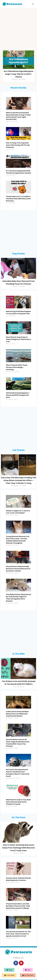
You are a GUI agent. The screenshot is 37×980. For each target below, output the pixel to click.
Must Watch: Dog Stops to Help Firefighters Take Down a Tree (18, 339)
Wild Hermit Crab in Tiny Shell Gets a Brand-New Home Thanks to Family (18, 802)
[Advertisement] (18, 30)
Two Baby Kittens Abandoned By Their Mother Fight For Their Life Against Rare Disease (18, 598)
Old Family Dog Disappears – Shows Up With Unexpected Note (18, 395)
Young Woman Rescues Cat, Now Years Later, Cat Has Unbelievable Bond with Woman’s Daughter (18, 540)
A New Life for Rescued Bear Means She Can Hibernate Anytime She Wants (17, 714)
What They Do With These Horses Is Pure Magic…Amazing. (17, 367)
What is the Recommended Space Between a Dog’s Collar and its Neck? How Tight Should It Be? (18, 116)
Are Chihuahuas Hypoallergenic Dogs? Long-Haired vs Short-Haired (18, 74)
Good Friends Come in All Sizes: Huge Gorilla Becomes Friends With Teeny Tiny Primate (18, 743)
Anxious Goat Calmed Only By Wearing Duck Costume (18, 879)
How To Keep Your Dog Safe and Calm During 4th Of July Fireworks (18, 145)
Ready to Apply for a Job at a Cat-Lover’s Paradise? (18, 512)
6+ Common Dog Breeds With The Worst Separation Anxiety (18, 172)
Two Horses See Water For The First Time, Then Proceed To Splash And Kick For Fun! (18, 934)
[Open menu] (33, 4)
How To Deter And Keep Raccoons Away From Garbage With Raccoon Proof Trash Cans (19, 848)
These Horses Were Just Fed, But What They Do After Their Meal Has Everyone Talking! (18, 906)
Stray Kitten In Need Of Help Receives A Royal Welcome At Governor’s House (18, 569)
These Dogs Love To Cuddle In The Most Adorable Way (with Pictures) (18, 199)
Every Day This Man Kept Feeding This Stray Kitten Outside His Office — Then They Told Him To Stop (19, 480)
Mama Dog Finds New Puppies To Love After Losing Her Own (18, 313)
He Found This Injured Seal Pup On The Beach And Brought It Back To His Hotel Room (18, 773)
